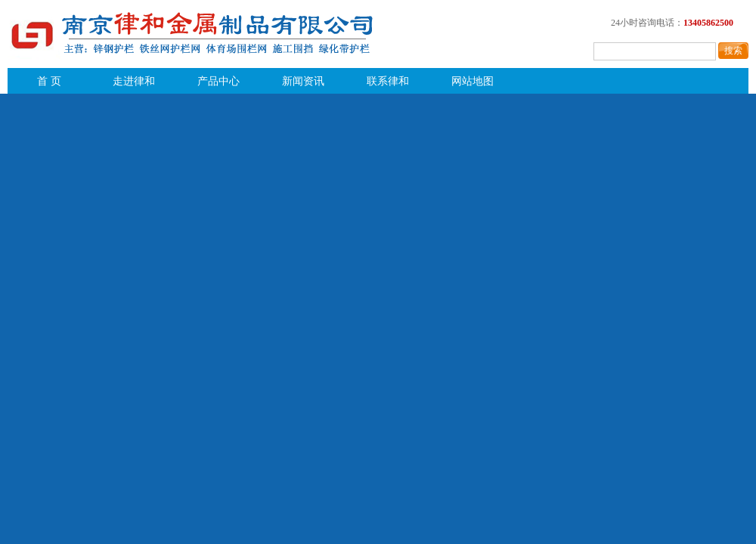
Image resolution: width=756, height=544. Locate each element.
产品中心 (218, 81)
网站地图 (472, 81)
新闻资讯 (303, 81)
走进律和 (134, 81)
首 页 (49, 81)
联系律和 (388, 81)
